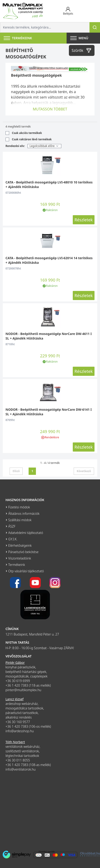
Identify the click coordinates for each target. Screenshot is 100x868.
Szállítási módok (20, 520)
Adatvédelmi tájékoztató (26, 533)
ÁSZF (12, 526)
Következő (84, 471)
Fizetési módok (19, 507)
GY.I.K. (13, 539)
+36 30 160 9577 (18, 722)
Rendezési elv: (15, 146)
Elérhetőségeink (20, 545)
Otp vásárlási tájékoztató (26, 571)
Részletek (84, 220)
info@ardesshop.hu (20, 731)
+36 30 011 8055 (18, 760)
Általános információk (24, 514)
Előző (16, 471)
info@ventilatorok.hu (21, 769)
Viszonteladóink (20, 558)
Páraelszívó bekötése (23, 552)
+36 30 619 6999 (18, 681)
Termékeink (17, 565)
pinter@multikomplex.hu (23, 690)
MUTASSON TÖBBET (50, 109)
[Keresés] (95, 27)
